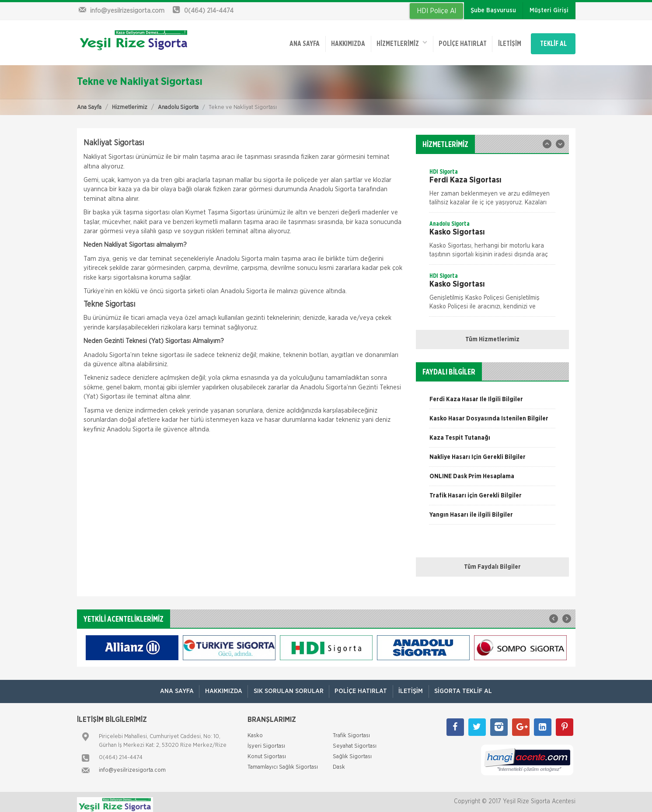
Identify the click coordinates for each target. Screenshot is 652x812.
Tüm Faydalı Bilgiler (492, 562)
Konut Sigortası (267, 751)
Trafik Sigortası (351, 730)
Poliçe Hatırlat (448, 41)
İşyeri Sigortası (266, 741)
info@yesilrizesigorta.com (132, 765)
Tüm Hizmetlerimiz (492, 334)
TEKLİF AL (549, 41)
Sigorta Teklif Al (469, 686)
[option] (492, 185)
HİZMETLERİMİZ (385, 40)
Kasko (255, 730)
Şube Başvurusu (493, 10)
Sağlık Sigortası (352, 751)
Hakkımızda (329, 41)
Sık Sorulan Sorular (287, 686)
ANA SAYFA (284, 41)
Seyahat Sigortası (355, 741)
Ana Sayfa (89, 102)
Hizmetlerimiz (130, 102)
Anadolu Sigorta (178, 102)
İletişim (497, 41)
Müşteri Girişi (549, 10)
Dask (339, 762)
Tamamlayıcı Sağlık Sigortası (283, 762)
